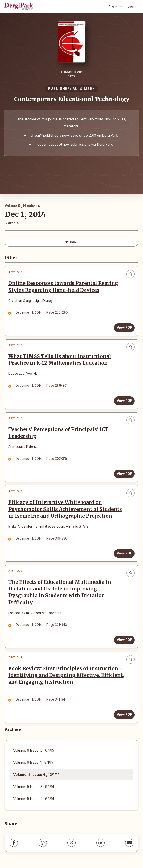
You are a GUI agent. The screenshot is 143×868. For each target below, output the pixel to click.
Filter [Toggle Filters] (71, 242)
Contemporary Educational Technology (72, 99)
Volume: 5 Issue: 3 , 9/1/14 (34, 787)
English (115, 6)
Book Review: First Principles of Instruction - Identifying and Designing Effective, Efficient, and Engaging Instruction (66, 675)
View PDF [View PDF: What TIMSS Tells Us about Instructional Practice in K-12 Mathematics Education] (124, 401)
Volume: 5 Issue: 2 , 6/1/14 (34, 799)
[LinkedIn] (101, 843)
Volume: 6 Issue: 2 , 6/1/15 (34, 750)
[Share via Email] (129, 843)
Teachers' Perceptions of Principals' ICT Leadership (58, 433)
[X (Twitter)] (71, 843)
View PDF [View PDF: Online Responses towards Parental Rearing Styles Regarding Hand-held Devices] (124, 327)
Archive (13, 729)
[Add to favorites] (130, 274)
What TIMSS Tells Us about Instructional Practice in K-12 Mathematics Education (60, 360)
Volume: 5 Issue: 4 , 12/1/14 (36, 775)
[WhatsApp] (43, 843)
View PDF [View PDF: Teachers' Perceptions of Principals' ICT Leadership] (124, 474)
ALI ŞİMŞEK (84, 89)
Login (132, 6)
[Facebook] (14, 843)
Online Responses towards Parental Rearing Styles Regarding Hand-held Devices (63, 287)
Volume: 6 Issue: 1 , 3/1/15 (33, 762)
